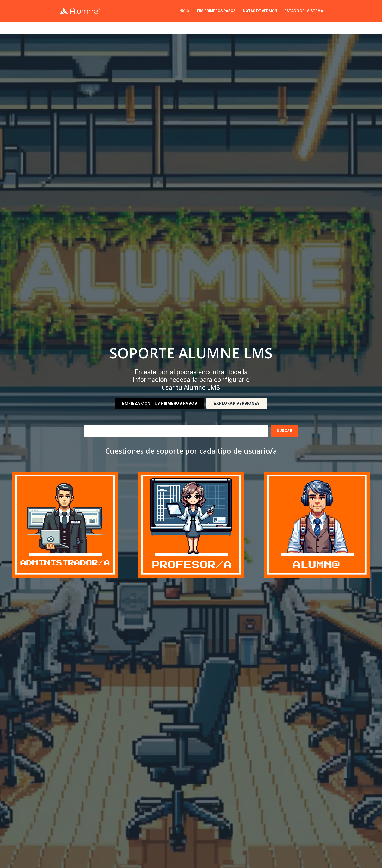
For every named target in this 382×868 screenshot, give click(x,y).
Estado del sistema (304, 11)
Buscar (285, 431)
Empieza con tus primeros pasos (160, 403)
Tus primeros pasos (216, 11)
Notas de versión (260, 11)
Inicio (184, 11)
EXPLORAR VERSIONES (237, 403)
